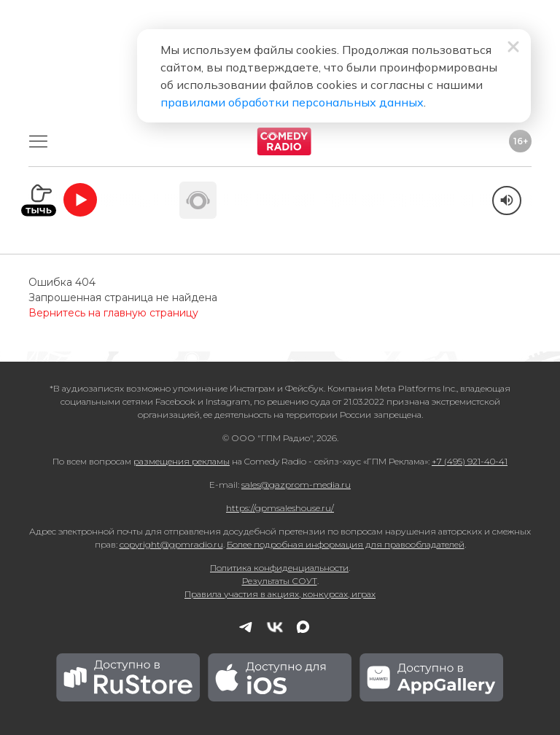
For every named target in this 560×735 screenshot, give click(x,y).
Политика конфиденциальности (279, 568)
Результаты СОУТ (280, 581)
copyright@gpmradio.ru (171, 544)
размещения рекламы (182, 461)
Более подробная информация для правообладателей (346, 544)
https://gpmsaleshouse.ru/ (280, 508)
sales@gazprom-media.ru (296, 485)
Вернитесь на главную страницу (113, 313)
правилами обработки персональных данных (292, 102)
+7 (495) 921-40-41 (470, 461)
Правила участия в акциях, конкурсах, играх (280, 594)
